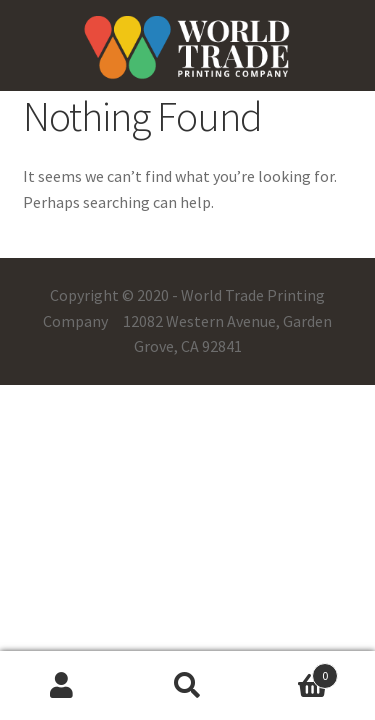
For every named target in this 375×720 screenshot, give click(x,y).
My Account (62, 686)
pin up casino (8, 0)
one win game (26, 0)
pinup (2, 0)
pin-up (15, 0)
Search (187, 686)
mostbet (19, 0)
